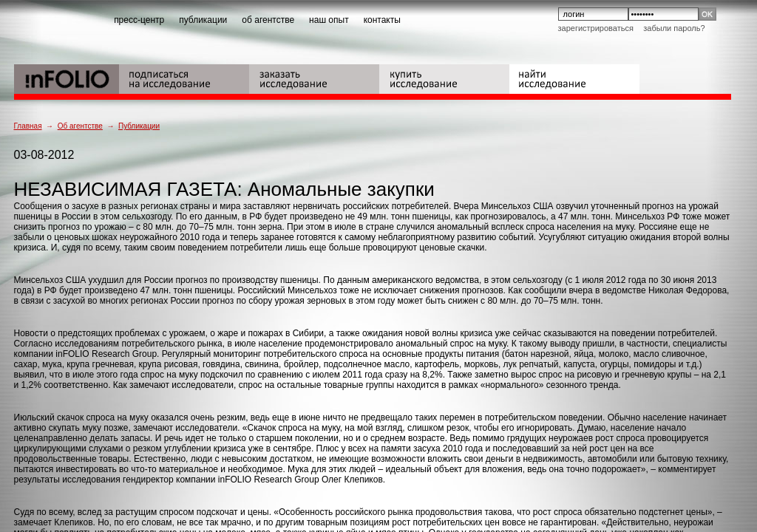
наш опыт (329, 20)
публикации (203, 20)
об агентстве (268, 20)
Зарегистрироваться (596, 28)
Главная (28, 126)
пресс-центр (139, 20)
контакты (382, 20)
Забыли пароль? (674, 28)
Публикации (139, 126)
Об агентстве (80, 126)
